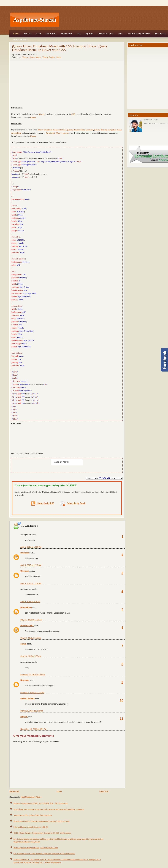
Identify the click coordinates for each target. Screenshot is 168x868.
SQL (79, 34)
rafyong (24, 717)
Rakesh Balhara (28, 698)
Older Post (104, 791)
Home (16, 34)
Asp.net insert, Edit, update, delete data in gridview (33, 815)
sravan (24, 644)
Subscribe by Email (73, 503)
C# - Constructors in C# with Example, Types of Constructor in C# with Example (44, 854)
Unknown (25, 553)
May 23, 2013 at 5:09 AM (31, 656)
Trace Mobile (20, 40)
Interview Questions (139, 34)
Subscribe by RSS (43, 503)
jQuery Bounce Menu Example (80, 130)
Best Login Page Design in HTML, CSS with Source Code (36, 848)
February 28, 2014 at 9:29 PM (33, 674)
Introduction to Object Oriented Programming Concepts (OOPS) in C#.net (42, 821)
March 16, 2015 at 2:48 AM (32, 711)
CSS (73, 114)
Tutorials (160, 34)
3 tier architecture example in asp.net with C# (31, 827)
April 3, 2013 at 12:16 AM (31, 583)
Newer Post (14, 791)
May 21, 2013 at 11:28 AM (31, 620)
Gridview (51, 34)
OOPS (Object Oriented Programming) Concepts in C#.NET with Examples (42, 833)
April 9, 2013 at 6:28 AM (30, 602)
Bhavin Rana (26, 607)
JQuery (89, 34)
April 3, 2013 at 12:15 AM (31, 565)
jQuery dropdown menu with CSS (52, 130)
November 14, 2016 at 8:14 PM (33, 729)
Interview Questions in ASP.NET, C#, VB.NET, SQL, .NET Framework (41, 803)
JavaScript (66, 34)
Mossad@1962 (27, 626)
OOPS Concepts (106, 34)
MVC (121, 34)
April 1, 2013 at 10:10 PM (31, 547)
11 (122, 719)
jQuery (42, 114)
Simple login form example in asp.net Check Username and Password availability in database (49, 809)
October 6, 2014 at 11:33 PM (32, 693)
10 (122, 700)
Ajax (39, 34)
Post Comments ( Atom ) (31, 797)
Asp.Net (28, 34)
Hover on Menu (61, 462)
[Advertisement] (67, 438)
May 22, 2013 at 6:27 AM (31, 638)
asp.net (66, 133)
